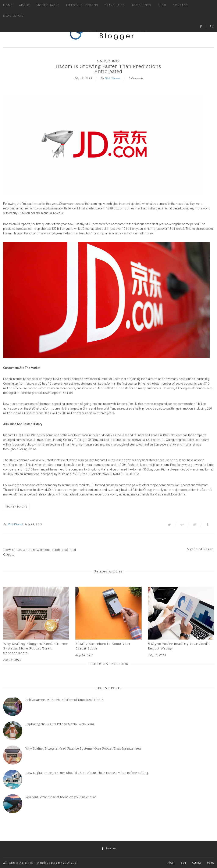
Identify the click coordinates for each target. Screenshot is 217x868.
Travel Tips (115, 5)
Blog (162, 5)
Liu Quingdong (25, 435)
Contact (180, 5)
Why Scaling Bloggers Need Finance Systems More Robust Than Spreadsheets (36, 649)
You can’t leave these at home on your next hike (61, 797)
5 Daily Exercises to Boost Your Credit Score (103, 646)
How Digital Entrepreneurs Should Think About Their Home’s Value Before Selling (87, 773)
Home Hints (141, 5)
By (5, 525)
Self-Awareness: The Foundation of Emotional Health (65, 700)
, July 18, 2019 (33, 525)
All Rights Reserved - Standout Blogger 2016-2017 (41, 863)
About (25, 5)
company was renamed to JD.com (113, 474)
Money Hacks (48, 5)
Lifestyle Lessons (82, 5)
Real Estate (13, 16)
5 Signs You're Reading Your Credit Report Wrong (179, 646)
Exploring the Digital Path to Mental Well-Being (60, 724)
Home (8, 5)
